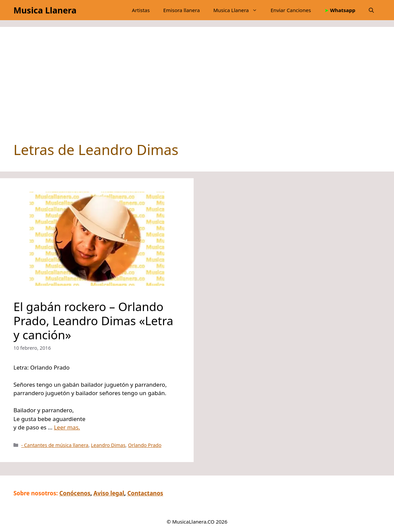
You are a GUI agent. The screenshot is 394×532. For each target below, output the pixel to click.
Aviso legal (109, 493)
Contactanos (145, 493)
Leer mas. (67, 427)
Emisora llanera (181, 10)
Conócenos (75, 493)
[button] (371, 10)
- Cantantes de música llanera (55, 445)
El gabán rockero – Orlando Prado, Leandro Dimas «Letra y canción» (93, 321)
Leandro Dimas (108, 445)
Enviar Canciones (291, 10)
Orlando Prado (145, 445)
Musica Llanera (45, 10)
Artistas (141, 10)
